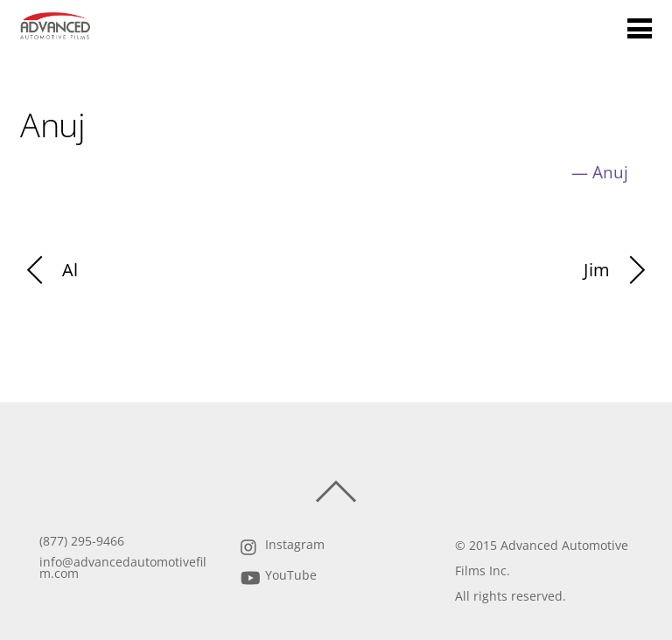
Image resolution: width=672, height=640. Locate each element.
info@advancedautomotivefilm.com (123, 568)
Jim (618, 271)
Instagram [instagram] (281, 545)
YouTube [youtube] (277, 575)
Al (49, 271)
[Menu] (640, 28)
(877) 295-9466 (82, 541)
